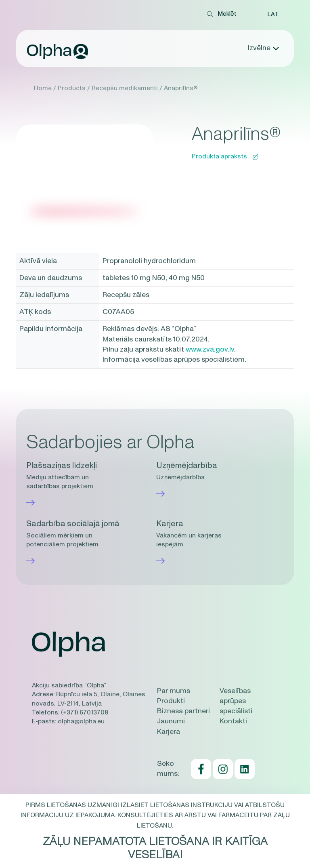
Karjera (169, 732)
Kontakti (233, 721)
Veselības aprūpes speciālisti (236, 701)
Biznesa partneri (183, 711)
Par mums (174, 691)
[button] (273, 14)
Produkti (171, 701)
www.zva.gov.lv (210, 350)
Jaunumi (171, 721)
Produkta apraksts (225, 156)
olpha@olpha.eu (81, 721)
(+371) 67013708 (85, 712)
